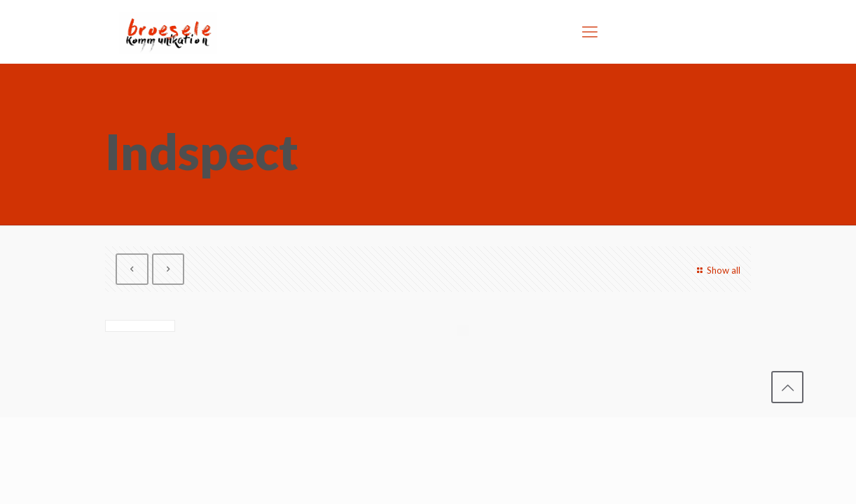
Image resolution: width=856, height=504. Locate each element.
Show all (717, 270)
